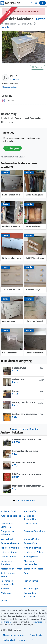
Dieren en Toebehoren (35, 531)
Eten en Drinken (32, 539)
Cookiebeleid (9, 640)
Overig (4, 601)
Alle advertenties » (9, 87)
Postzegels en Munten (11, 569)
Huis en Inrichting (33, 548)
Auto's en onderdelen (11, 516)
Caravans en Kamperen (7, 525)
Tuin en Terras (31, 581)
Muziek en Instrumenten (31, 563)
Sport (27, 573)
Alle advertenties (25, 501)
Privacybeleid (36, 635)
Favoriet (38, 67)
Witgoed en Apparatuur (30, 595)
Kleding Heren (31, 557)
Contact (23, 640)
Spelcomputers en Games (9, 575)
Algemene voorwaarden (14, 635)
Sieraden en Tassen (34, 569)
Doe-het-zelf (7, 539)
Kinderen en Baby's (34, 552)
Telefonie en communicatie (8, 583)
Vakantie (5, 589)
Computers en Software (8, 533)
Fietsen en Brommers (11, 543)
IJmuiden (6, 27)
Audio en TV (30, 511)
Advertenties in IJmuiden (25, 429)
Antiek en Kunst (8, 511)
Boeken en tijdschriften (30, 517)
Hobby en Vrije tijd (10, 548)
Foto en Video (31, 543)
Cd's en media (31, 524)
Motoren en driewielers (6, 563)
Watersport (6, 593)
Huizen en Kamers (9, 552)
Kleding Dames (8, 557)
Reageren (13, 148)
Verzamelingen (32, 589)
